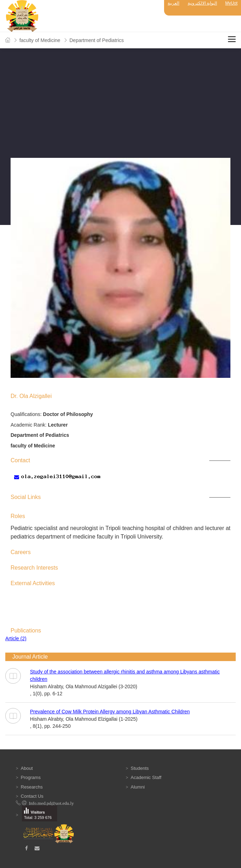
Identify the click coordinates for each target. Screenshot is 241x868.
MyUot (231, 3)
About (27, 768)
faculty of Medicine (40, 40)
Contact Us (32, 796)
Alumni (138, 787)
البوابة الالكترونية (202, 3)
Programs (31, 777)
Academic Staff (146, 777)
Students (140, 768)
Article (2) (16, 638)
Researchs (32, 787)
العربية (173, 3)
